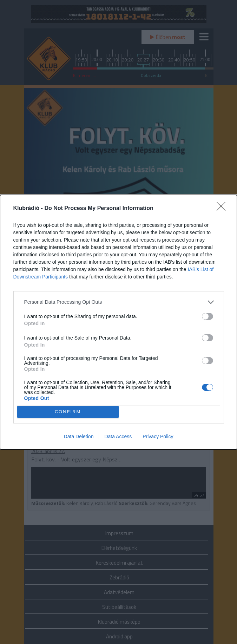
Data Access (118, 436)
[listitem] (119, 302)
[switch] (208, 316)
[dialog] (118, 322)
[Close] (223, 209)
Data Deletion (79, 436)
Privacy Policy (158, 436)
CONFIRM (68, 412)
